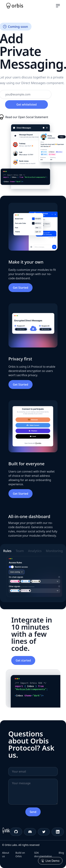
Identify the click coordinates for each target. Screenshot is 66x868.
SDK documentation (43, 854)
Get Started (21, 288)
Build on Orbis (20, 854)
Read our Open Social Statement (27, 117)
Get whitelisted (26, 104)
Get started (23, 660)
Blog (61, 853)
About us (6, 854)
